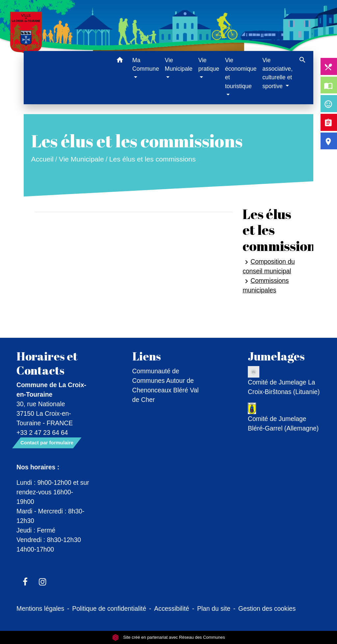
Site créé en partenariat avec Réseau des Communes (169, 637)
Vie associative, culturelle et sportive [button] (277, 73)
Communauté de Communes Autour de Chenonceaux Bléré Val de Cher (166, 385)
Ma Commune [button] (146, 64)
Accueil (42, 159)
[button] (120, 61)
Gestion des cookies (267, 608)
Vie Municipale (81, 159)
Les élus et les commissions (153, 159)
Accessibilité (172, 608)
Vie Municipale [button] (179, 64)
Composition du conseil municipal (269, 266)
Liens (147, 356)
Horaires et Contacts (47, 363)
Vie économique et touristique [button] (241, 73)
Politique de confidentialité (109, 608)
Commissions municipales (266, 285)
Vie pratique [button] (209, 64)
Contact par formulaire (47, 443)
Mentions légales (40, 608)
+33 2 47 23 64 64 (42, 433)
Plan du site (214, 608)
